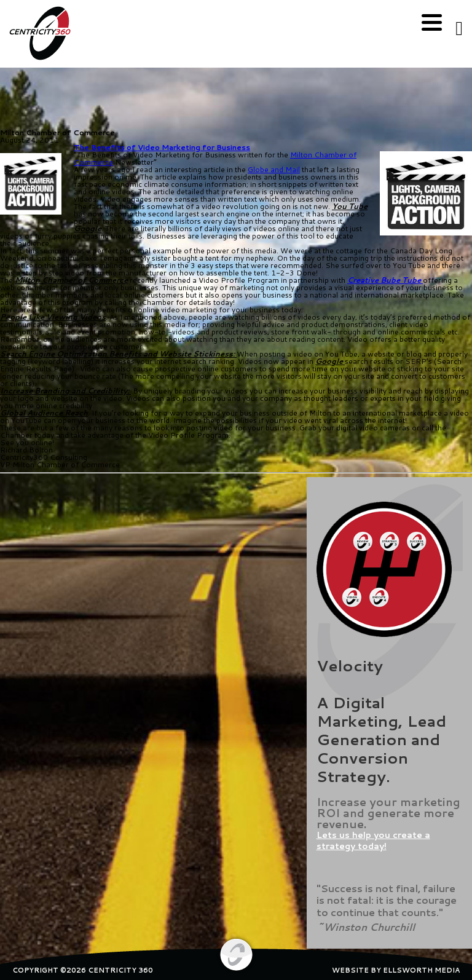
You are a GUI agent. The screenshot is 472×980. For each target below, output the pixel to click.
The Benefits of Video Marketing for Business (162, 147)
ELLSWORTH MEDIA (421, 970)
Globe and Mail (274, 169)
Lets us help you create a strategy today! (373, 840)
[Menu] (432, 23)
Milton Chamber (318, 155)
